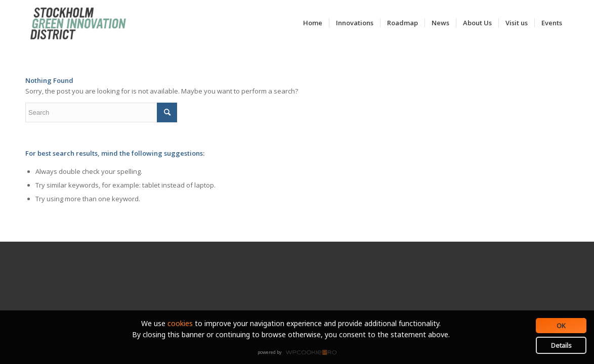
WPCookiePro (300, 353)
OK (561, 326)
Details (561, 345)
